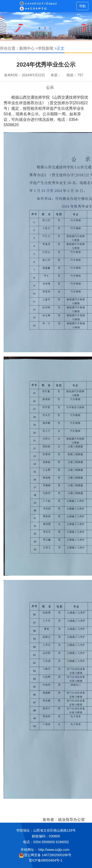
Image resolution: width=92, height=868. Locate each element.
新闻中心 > (29, 48)
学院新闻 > (47, 48)
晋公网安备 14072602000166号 (45, 855)
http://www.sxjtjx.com (54, 850)
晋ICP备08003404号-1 (46, 860)
